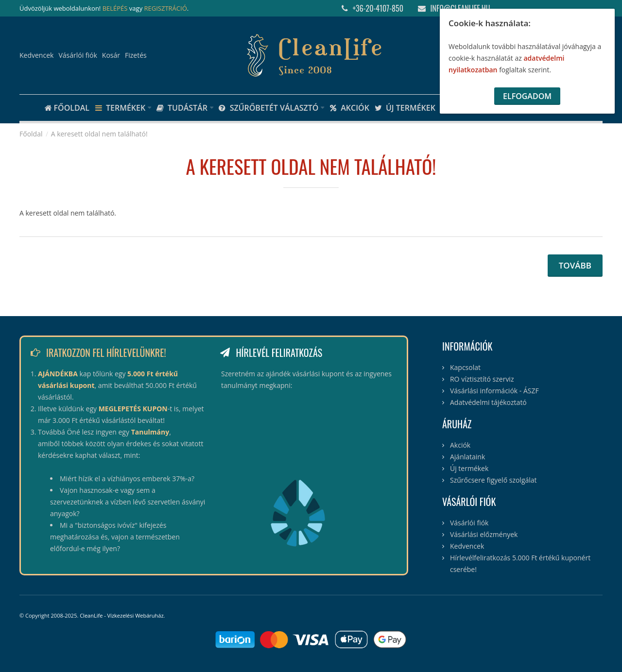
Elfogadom (527, 96)
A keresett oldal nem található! (99, 134)
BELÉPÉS (115, 8)
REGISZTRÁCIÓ (166, 8)
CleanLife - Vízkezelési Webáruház (121, 615)
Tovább (575, 265)
